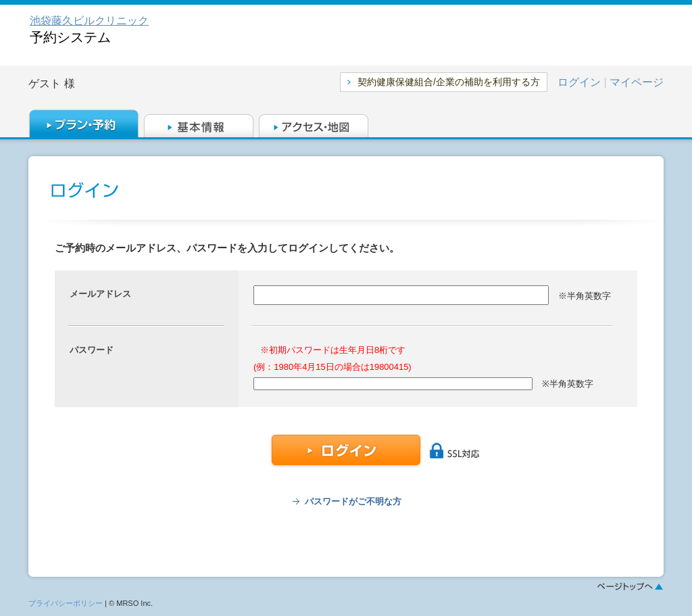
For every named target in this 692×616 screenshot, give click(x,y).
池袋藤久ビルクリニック (89, 21)
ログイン (579, 82)
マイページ (637, 82)
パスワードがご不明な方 (353, 501)
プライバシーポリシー (66, 603)
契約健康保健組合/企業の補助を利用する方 (449, 82)
